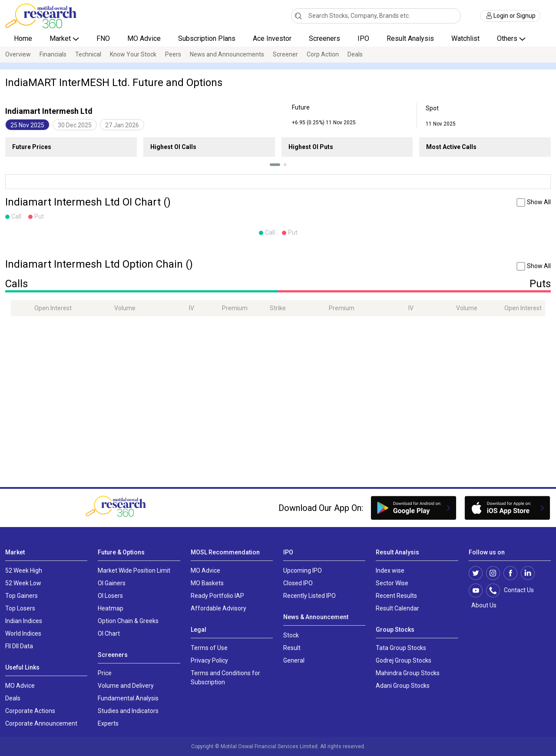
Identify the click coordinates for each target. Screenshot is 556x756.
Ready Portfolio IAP (217, 596)
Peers (173, 54)
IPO (363, 38)
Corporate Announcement (41, 723)
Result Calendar (397, 608)
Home (23, 38)
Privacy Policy (209, 660)
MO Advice (144, 38)
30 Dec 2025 (75, 125)
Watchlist (465, 38)
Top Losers (20, 608)
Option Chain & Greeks (128, 621)
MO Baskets (207, 583)
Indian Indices (24, 621)
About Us (483, 605)
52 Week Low (23, 583)
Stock (291, 635)
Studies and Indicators (128, 711)
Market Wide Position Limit (134, 570)
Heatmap (111, 608)
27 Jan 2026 (122, 125)
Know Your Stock (133, 54)
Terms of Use (209, 648)
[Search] (298, 16)
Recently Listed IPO (309, 596)
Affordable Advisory (218, 608)
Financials (53, 54)
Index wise (390, 570)
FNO (103, 38)
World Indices (23, 633)
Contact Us (515, 590)
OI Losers (110, 596)
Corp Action (323, 54)
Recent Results (396, 596)
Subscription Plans (207, 38)
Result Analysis (410, 38)
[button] (275, 165)
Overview (18, 54)
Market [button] (61, 38)
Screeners (324, 38)
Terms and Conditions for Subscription (225, 678)
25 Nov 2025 (27, 125)
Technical (88, 54)
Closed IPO (298, 583)
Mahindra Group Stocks (408, 673)
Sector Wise (392, 583)
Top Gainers (22, 596)
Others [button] (508, 38)
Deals (355, 54)
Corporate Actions (30, 711)
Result (292, 648)
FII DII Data (19, 646)
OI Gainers (112, 583)
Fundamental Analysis (128, 698)
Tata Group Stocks (401, 648)
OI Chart (109, 633)
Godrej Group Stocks (404, 660)
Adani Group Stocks (403, 686)
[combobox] (376, 16)
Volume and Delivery (126, 686)
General (294, 660)
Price (105, 673)
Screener (285, 54)
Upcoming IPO (303, 570)
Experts (108, 723)
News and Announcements (227, 54)
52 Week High (24, 570)
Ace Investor (272, 38)
